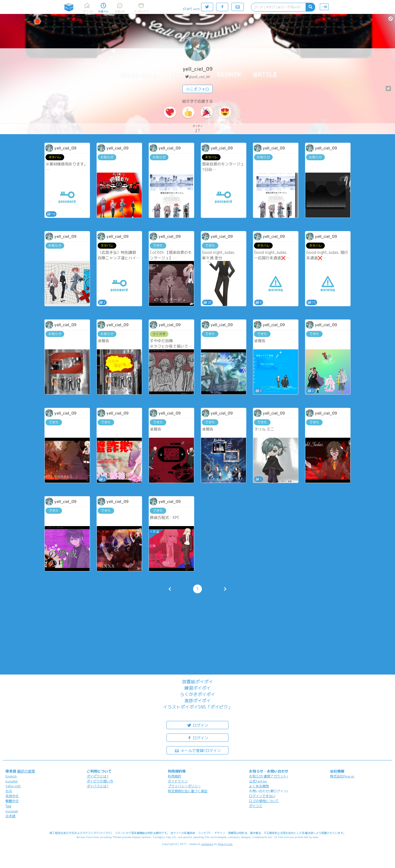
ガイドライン (178, 781)
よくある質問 (259, 786)
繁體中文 (12, 801)
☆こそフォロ (198, 89)
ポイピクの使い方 (100, 781)
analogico (207, 844)
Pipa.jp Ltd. (225, 844)
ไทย (8, 806)
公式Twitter (258, 781)
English (11, 776)
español (12, 781)
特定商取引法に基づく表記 (188, 791)
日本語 (10, 816)
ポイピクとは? (98, 776)
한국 (9, 791)
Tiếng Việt (13, 786)
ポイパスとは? (98, 786)
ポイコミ (256, 806)
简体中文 (12, 796)
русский (12, 811)
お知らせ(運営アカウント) (269, 776)
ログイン (198, 725)
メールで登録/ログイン (198, 750)
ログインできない (262, 796)
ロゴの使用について (264, 801)
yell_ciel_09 (198, 69)
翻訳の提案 (26, 771)
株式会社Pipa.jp (342, 776)
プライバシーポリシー (184, 786)
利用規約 (174, 776)
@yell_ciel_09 (199, 77)
